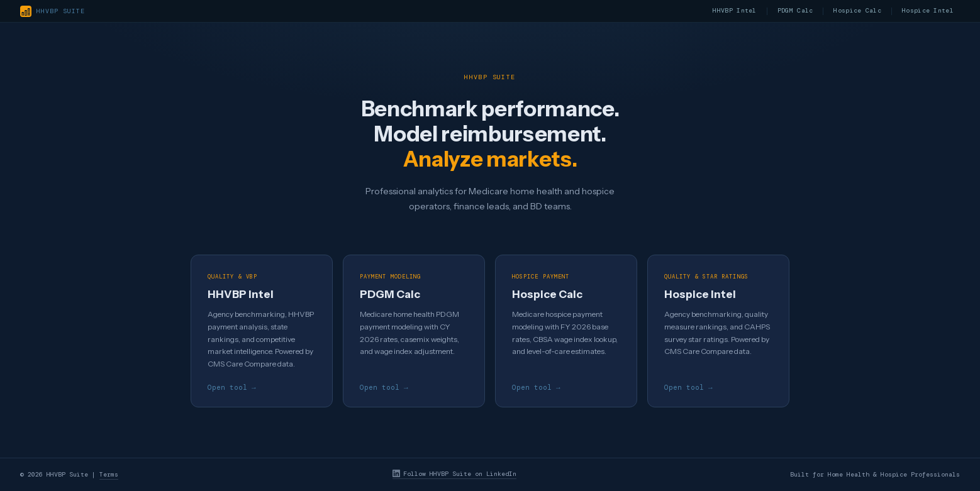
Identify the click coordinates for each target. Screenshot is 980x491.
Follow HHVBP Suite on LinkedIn (454, 474)
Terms (109, 475)
